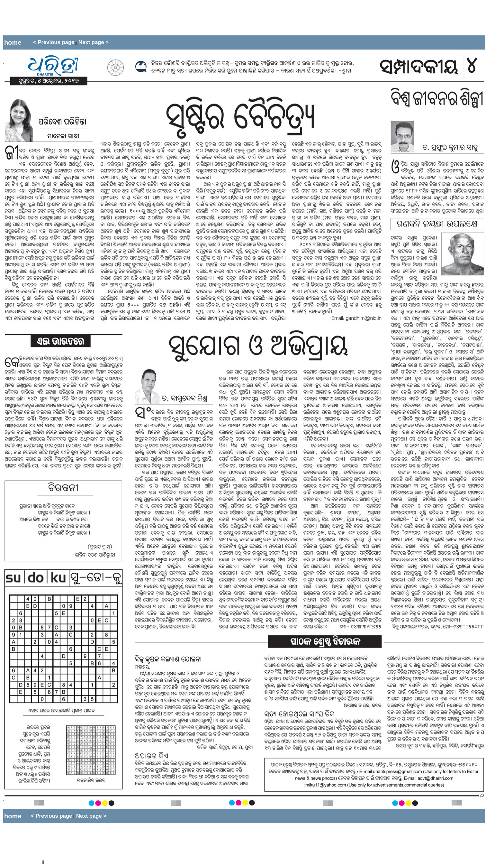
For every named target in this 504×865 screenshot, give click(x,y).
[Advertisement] (120, 18)
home (13, 42)
